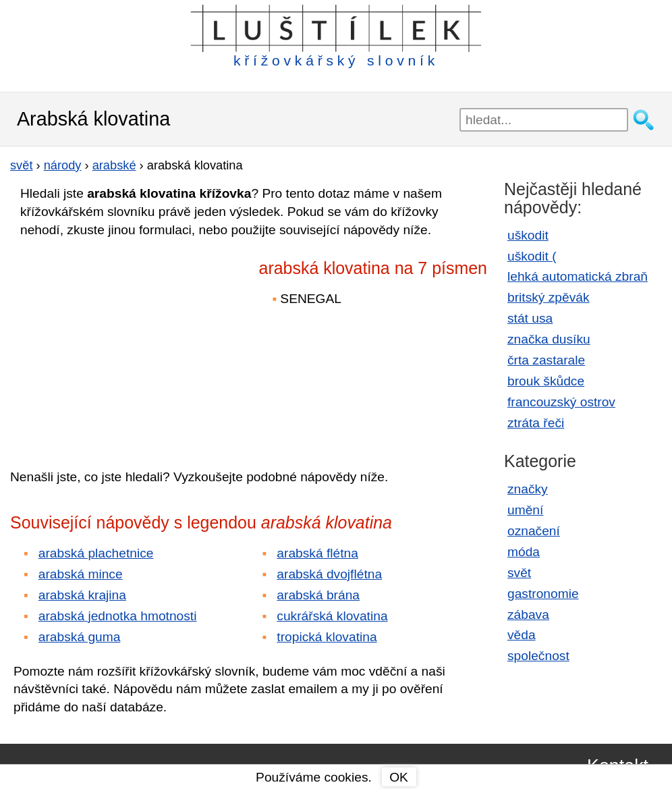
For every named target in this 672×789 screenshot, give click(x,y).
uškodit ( (532, 256)
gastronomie (543, 594)
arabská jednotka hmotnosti (118, 616)
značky (528, 489)
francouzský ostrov (561, 402)
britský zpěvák (549, 297)
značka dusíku (549, 339)
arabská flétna (317, 553)
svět (519, 573)
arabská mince (81, 574)
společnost (538, 656)
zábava (528, 615)
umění (525, 510)
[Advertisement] (128, 344)
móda (524, 552)
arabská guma (80, 637)
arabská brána (318, 595)
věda (522, 635)
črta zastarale (546, 360)
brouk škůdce (546, 381)
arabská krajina (82, 595)
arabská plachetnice (96, 553)
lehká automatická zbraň (578, 276)
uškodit (528, 235)
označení (534, 531)
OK (399, 777)
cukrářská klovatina (332, 616)
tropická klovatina (327, 637)
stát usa (530, 318)
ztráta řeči (536, 423)
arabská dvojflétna (329, 574)
